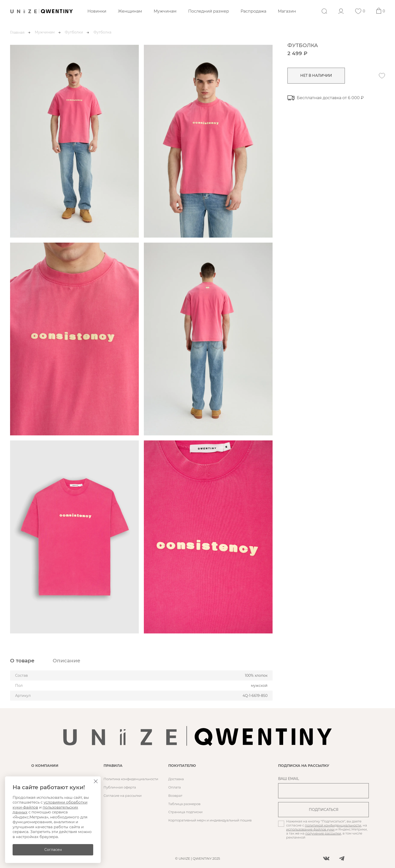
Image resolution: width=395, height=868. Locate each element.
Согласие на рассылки (123, 796)
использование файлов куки (310, 829)
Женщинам (130, 11)
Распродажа (253, 11)
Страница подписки (185, 812)
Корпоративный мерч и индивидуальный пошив (210, 820)
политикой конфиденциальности (333, 825)
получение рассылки (323, 833)
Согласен (53, 850)
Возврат (175, 796)
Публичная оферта (120, 787)
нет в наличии (316, 76)
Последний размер (209, 11)
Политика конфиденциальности (131, 779)
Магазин (287, 11)
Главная (17, 32)
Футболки (74, 32)
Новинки (97, 11)
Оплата (175, 787)
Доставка (176, 779)
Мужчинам (165, 11)
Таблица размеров (184, 804)
